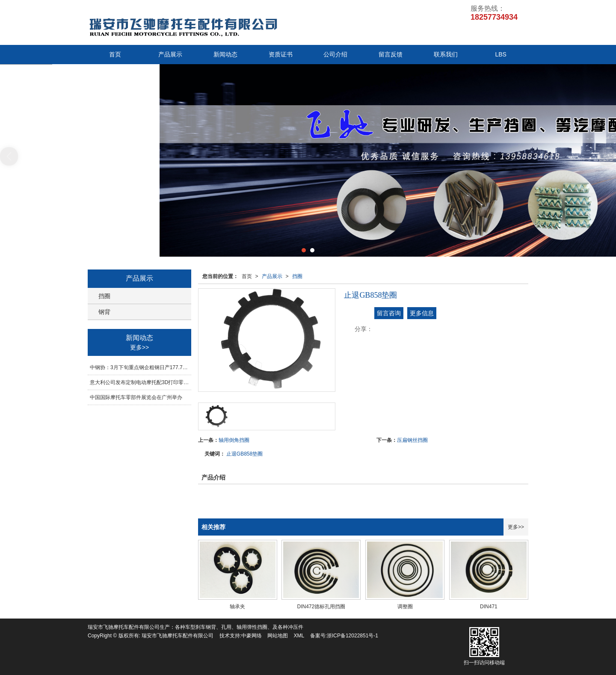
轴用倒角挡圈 (234, 440)
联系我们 (446, 54)
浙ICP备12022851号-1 (352, 636)
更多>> (516, 527)
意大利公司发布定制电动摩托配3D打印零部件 (141, 382)
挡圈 (297, 276)
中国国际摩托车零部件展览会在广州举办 (136, 397)
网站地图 (278, 636)
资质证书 (281, 54)
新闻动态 (225, 54)
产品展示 (170, 54)
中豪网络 (252, 636)
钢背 (104, 312)
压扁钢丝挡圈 (412, 440)
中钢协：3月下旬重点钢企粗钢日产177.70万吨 (141, 367)
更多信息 (422, 313)
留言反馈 (391, 54)
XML (299, 636)
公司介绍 (335, 54)
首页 (115, 54)
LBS (500, 54)
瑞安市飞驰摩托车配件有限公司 (178, 636)
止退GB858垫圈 (244, 454)
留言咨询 (389, 313)
